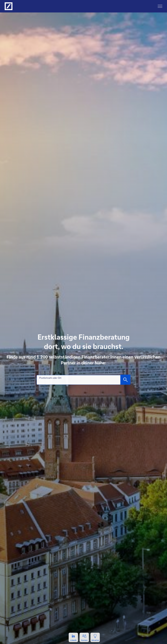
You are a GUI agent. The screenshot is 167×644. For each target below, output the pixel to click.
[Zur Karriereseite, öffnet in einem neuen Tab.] (84, 637)
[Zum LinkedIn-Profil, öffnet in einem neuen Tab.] (73, 637)
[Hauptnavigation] (160, 6)
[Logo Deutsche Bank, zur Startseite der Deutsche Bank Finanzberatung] (9, 6)
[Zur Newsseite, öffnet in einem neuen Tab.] (95, 637)
